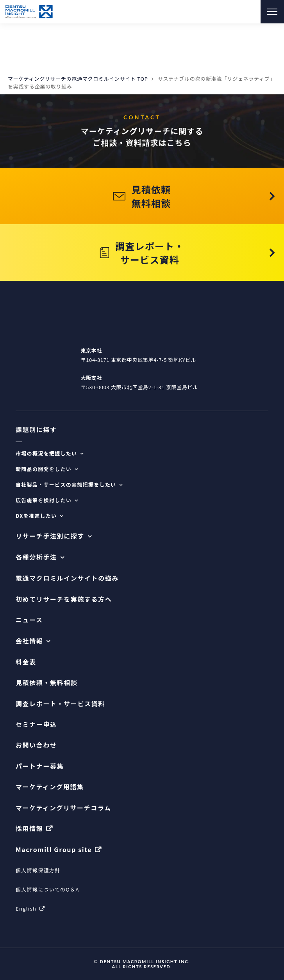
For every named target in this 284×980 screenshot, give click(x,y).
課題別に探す (36, 430)
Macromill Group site (54, 850)
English (26, 908)
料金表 (26, 662)
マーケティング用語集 (50, 787)
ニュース (29, 620)
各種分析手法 (36, 557)
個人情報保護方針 (38, 870)
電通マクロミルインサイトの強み (67, 578)
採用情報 (29, 828)
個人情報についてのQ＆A (47, 889)
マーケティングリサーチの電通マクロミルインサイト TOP (78, 79)
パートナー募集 (40, 766)
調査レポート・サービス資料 (60, 704)
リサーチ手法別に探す (50, 536)
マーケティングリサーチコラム (63, 808)
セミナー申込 (36, 724)
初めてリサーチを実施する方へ (64, 599)
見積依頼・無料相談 (46, 683)
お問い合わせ (36, 745)
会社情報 (29, 641)
